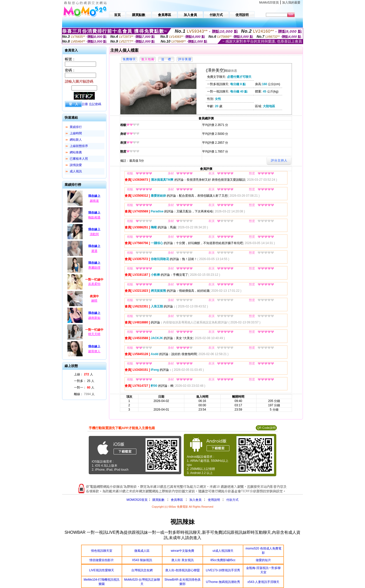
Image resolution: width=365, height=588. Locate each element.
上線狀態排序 (79, 146)
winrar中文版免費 (183, 551)
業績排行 (76, 127)
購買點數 (158, 500)
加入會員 (195, 500)
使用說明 (214, 500)
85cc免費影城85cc (223, 560)
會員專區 (177, 500)
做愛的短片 (263, 560)
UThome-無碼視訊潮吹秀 (223, 582)
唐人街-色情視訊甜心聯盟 (182, 570)
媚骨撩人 (94, 351)
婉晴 (94, 301)
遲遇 (94, 251)
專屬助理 (94, 268)
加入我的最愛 (291, 3)
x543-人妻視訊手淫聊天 (263, 582)
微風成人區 (142, 551)
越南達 (94, 201)
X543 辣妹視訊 (142, 560)
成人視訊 (76, 171)
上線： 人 (84, 374)
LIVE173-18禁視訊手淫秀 (223, 570)
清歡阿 (94, 234)
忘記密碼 (95, 104)
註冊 (85, 104)
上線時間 (76, 133)
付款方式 (232, 500)
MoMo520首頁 (269, 3)
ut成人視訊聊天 (223, 551)
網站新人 (76, 140)
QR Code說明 (266, 428)
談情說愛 (76, 165)
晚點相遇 (94, 217)
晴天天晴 (94, 334)
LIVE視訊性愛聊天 (102, 570)
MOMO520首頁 (137, 500)
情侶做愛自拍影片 (102, 560)
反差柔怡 (94, 284)
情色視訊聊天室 (102, 551)
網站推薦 (76, 152)
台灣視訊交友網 (142, 570)
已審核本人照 (79, 159)
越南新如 (94, 318)
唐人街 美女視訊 (182, 560)
